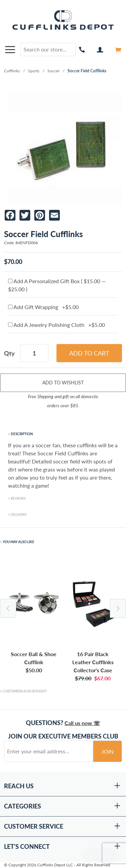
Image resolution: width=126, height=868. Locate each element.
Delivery (19, 515)
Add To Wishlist (63, 383)
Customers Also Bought (25, 691)
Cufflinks (12, 71)
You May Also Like (18, 542)
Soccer (53, 71)
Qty (9, 353)
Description (22, 434)
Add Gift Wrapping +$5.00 (43, 307)
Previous (8, 608)
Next (118, 608)
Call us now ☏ (82, 723)
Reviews (18, 498)
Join (108, 751)
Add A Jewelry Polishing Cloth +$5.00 (56, 325)
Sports (34, 71)
